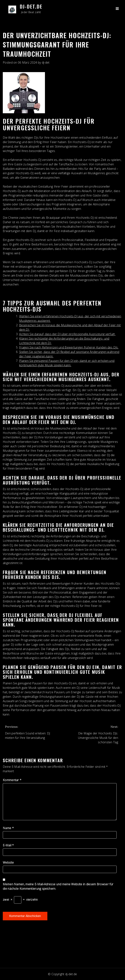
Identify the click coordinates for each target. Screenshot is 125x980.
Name (8, 828)
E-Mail (8, 845)
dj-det (46, 62)
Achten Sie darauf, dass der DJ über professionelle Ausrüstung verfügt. (67, 334)
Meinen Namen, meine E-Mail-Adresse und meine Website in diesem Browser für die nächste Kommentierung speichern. (58, 886)
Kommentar (12, 780)
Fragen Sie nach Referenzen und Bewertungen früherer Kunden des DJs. (69, 347)
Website (8, 862)
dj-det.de (31, 6)
